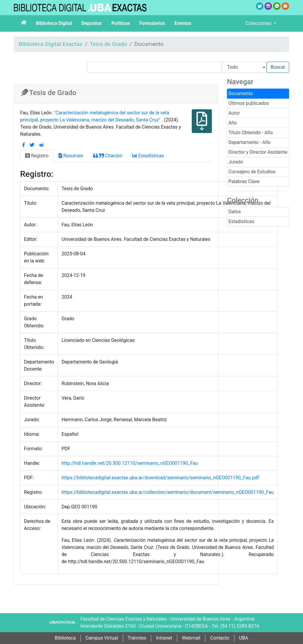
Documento (241, 93)
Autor (234, 113)
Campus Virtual (102, 638)
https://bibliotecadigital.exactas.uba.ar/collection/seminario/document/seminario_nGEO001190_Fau (168, 492)
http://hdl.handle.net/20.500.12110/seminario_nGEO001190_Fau (130, 463)
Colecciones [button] (259, 23)
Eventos (183, 23)
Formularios (152, 23)
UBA (244, 638)
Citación (108, 156)
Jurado (236, 162)
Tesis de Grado (108, 44)
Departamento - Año (250, 142)
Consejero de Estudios (252, 172)
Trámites (137, 638)
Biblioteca (65, 638)
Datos (235, 212)
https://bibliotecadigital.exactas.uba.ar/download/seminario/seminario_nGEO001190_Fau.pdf (160, 478)
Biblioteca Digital (54, 23)
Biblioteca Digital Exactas (51, 44)
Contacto (220, 638)
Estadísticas (241, 221)
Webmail (191, 638)
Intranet (164, 638)
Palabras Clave (244, 181)
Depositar (92, 23)
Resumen (71, 156)
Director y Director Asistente (258, 152)
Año (233, 123)
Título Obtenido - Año (251, 133)
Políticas (121, 23)
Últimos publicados (249, 103)
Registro (37, 156)
